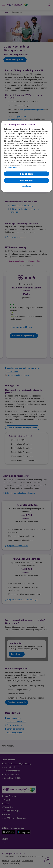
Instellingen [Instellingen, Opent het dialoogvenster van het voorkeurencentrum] (26, 186)
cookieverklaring (14, 167)
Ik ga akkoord (27, 174)
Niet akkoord (27, 181)
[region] (27, 156)
